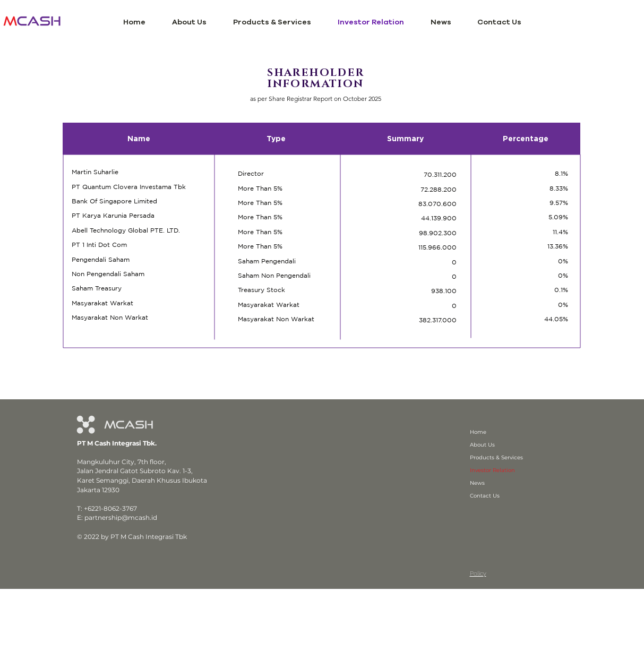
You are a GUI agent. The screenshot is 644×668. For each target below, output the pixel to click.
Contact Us (485, 496)
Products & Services (496, 457)
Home (478, 432)
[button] (189, 22)
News (477, 483)
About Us (482, 445)
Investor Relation (492, 470)
